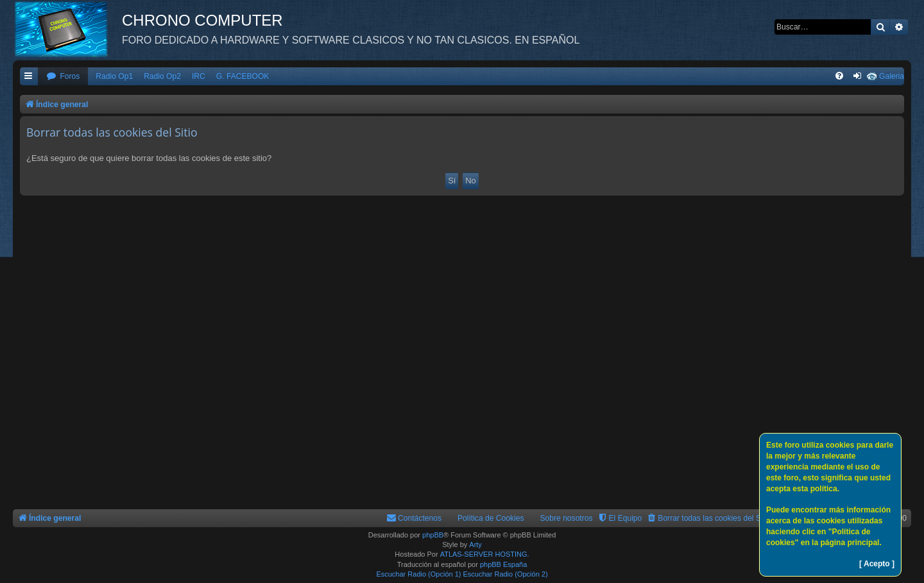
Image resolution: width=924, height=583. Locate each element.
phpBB (433, 535)
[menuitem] (63, 77)
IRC (199, 76)
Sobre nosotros (567, 518)
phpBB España (503, 564)
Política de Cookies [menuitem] (491, 518)
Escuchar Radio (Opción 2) (506, 574)
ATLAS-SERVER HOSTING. (485, 554)
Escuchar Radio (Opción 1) (418, 574)
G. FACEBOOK (243, 76)
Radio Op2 (162, 76)
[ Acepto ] (877, 564)
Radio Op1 (114, 76)
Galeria (892, 76)
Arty (475, 545)
